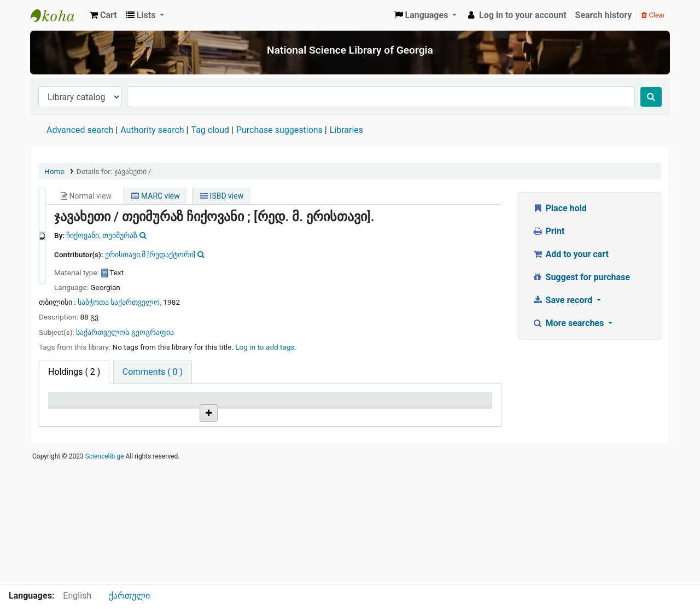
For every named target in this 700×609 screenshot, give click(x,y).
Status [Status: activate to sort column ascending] (363, 405)
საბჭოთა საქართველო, (120, 302)
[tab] (153, 372)
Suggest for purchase (581, 277)
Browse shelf (228, 441)
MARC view (155, 196)
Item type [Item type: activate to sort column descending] (72, 405)
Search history (604, 15)
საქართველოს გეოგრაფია (125, 332)
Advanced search (80, 130)
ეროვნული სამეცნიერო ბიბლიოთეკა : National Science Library (58, 15)
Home (54, 171)
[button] (103, 15)
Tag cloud (210, 130)
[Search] (651, 97)
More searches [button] (569, 323)
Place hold (559, 208)
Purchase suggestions (279, 130)
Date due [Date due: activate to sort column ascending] (441, 405)
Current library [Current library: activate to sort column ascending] (154, 405)
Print (548, 231)
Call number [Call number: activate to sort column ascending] (224, 405)
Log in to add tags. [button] (266, 347)
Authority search (152, 130)
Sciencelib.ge (105, 578)
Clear (653, 15)
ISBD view (222, 196)
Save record (563, 300)
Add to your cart (570, 254)
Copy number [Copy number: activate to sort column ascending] (300, 405)
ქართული (129, 596)
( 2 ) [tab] (74, 372)
